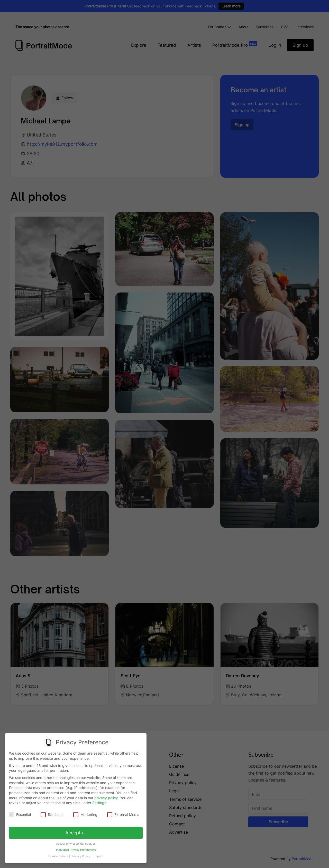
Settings (99, 803)
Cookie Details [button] (59, 854)
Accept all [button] (76, 832)
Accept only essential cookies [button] (76, 842)
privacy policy (106, 798)
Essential (21, 815)
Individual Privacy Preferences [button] (76, 848)
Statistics (52, 815)
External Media (123, 815)
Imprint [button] (98, 854)
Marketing (85, 815)
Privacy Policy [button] (81, 854)
